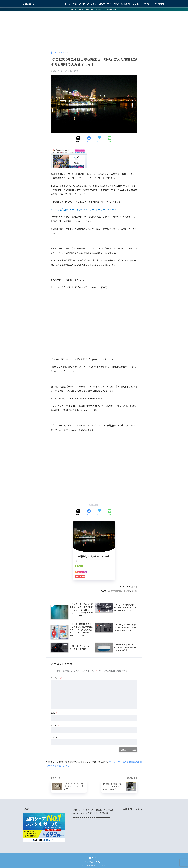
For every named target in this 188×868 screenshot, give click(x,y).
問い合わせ (159, 4)
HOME (94, 858)
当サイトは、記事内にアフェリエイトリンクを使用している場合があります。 (94, 9)
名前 (54, 713)
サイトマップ (113, 4)
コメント (56, 678)
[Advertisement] (94, 29)
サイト (54, 737)
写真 (75, 4)
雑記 (135, 591)
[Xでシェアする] (78, 139)
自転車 (102, 4)
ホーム (68, 4)
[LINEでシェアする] (110, 139)
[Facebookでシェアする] (89, 139)
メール (55, 725)
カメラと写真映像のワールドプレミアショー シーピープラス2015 (83, 209)
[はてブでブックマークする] (99, 139)
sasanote (30, 4)
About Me (126, 4)
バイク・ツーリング (88, 4)
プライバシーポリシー (142, 4)
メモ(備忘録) (116, 591)
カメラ (134, 587)
